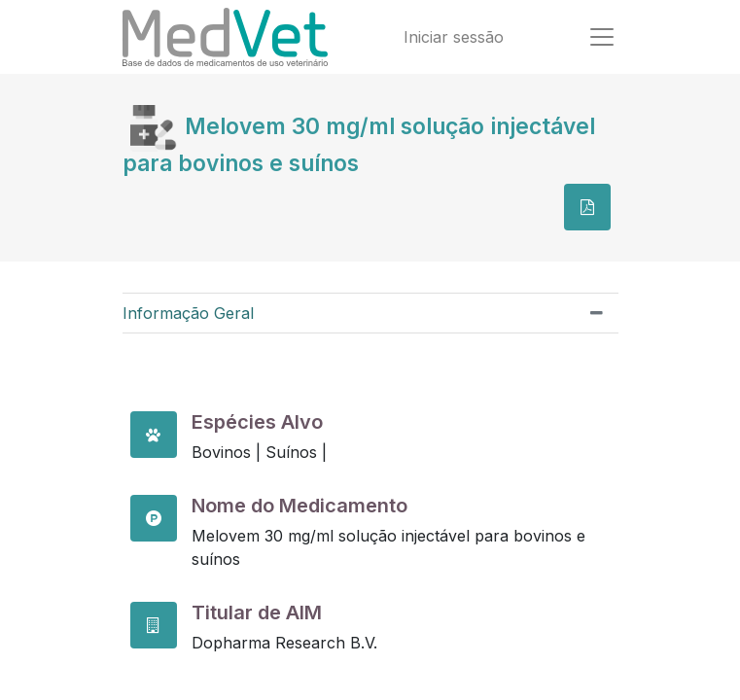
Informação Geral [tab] (188, 313)
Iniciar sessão (454, 37)
